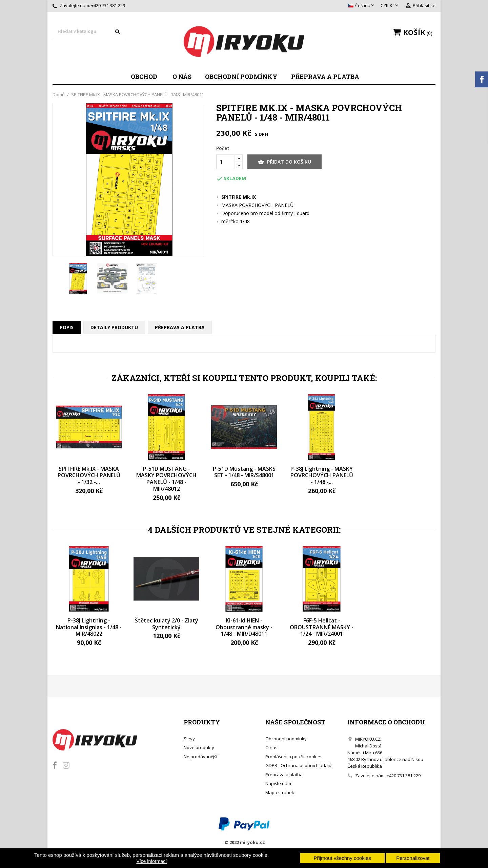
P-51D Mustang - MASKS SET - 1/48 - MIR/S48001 (244, 472)
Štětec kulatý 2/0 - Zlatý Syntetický (167, 624)
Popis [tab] (67, 327)
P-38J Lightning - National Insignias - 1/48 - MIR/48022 (89, 627)
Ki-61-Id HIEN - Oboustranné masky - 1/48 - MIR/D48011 (244, 627)
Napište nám (278, 783)
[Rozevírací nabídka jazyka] (362, 6)
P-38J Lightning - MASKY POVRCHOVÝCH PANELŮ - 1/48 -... (322, 475)
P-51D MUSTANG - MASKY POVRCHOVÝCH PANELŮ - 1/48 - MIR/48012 (166, 479)
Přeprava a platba (325, 77)
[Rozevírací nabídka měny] (390, 6)
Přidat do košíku (284, 162)
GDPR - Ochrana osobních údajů (298, 765)
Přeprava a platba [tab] (180, 327)
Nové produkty (199, 747)
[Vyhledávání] (89, 32)
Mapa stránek (280, 792)
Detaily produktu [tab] (114, 327)
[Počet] (226, 162)
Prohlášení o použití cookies (294, 757)
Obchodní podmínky (241, 77)
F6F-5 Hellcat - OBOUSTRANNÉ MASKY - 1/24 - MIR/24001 (322, 627)
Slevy (189, 739)
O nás (182, 77)
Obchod (144, 77)
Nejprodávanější (200, 757)
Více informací (151, 861)
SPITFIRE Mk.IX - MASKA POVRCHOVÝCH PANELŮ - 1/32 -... (89, 475)
